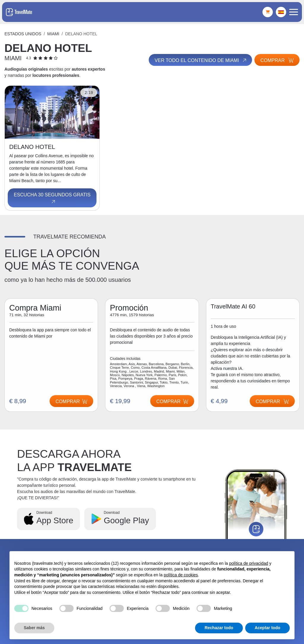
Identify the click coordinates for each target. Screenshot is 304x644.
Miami (53, 34)
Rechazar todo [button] (219, 628)
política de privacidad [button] (249, 563)
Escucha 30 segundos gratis (52, 198)
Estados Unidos (23, 34)
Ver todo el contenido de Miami (200, 61)
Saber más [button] (34, 628)
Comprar (277, 60)
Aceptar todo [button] (267, 628)
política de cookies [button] (181, 575)
